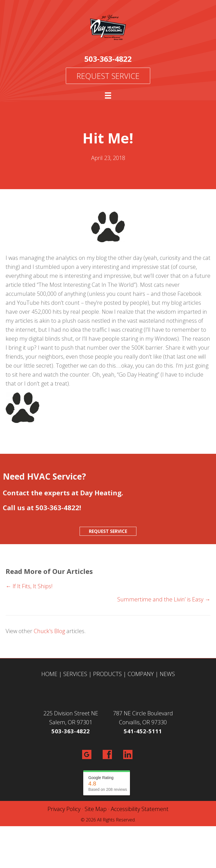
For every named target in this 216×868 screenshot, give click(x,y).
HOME (49, 674)
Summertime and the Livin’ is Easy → (164, 599)
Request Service (108, 76)
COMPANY (141, 674)
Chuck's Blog (49, 631)
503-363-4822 (108, 59)
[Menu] (108, 95)
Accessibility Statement (140, 809)
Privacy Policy (64, 809)
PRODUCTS (107, 674)
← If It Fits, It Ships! (29, 586)
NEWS (167, 674)
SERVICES (75, 674)
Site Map (96, 809)
